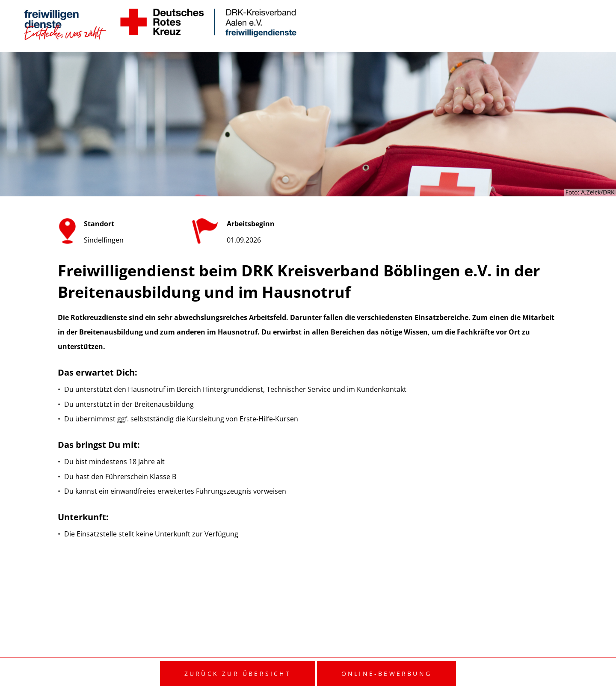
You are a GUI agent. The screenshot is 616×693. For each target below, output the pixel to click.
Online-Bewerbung (386, 674)
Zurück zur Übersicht (238, 674)
